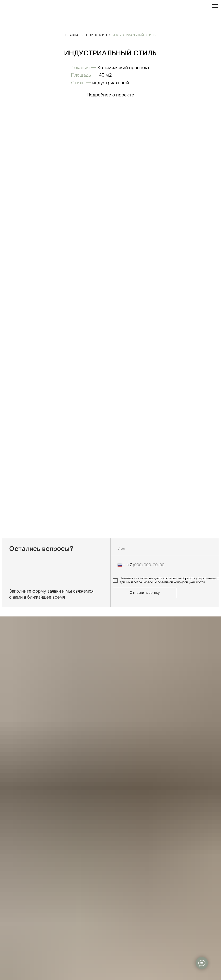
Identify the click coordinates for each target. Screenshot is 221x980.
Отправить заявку (145, 593)
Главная (73, 35)
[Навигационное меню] (215, 6)
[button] (110, 95)
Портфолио (97, 35)
